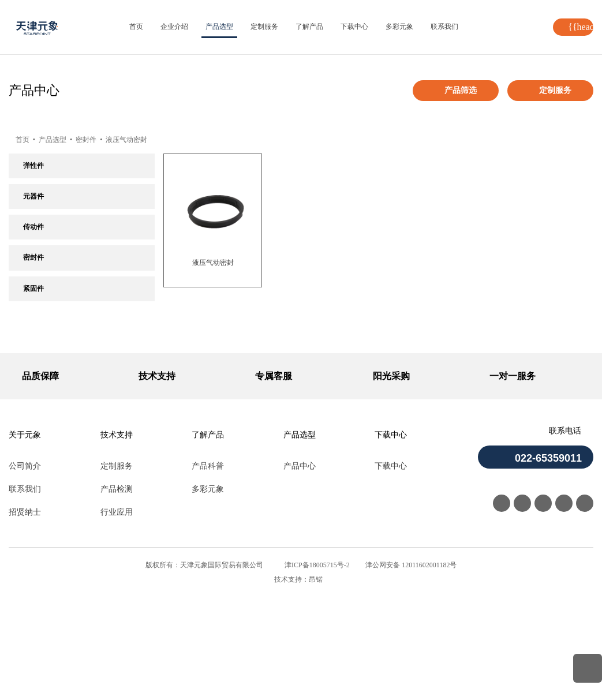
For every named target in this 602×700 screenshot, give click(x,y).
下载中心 (354, 27)
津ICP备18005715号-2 (317, 668)
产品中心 (300, 569)
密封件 (92, 140)
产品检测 (117, 592)
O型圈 (33, 281)
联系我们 (444, 27)
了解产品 (309, 27)
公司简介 (25, 569)
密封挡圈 (37, 354)
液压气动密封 (133, 140)
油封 (30, 305)
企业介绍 (174, 27)
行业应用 (117, 615)
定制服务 (264, 27)
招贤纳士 (25, 615)
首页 (136, 27)
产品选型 (219, 27)
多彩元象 (399, 27)
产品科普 (208, 569)
